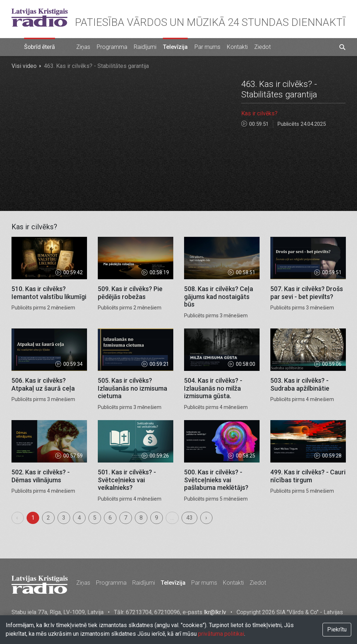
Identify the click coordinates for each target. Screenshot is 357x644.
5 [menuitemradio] (95, 518)
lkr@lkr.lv (215, 612)
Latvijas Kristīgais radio (40, 18)
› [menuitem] (206, 518)
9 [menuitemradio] (157, 518)
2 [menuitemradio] (48, 518)
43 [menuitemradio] (189, 518)
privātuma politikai (221, 634)
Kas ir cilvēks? (259, 113)
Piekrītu (337, 629)
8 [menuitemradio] (141, 518)
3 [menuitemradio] (64, 518)
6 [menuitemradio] (110, 518)
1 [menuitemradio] (33, 518)
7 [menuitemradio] (126, 518)
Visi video (24, 66)
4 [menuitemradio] (79, 518)
